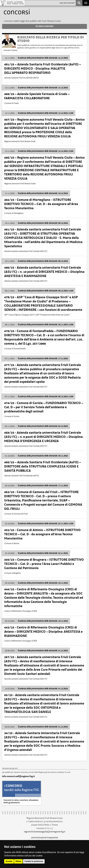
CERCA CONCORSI (45, 26)
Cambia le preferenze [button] (34, 861)
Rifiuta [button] (18, 861)
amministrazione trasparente (45, 837)
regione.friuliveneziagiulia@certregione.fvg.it (45, 832)
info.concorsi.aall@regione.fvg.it (18, 776)
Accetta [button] (9, 861)
